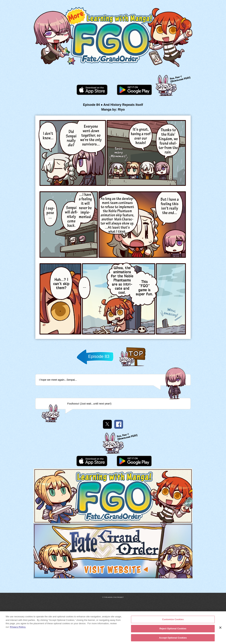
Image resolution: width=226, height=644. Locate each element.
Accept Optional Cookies (173, 639)
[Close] (220, 629)
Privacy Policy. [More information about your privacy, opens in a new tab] (18, 628)
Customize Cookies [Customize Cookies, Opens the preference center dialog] (173, 621)
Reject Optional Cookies (173, 630)
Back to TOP (132, 366)
